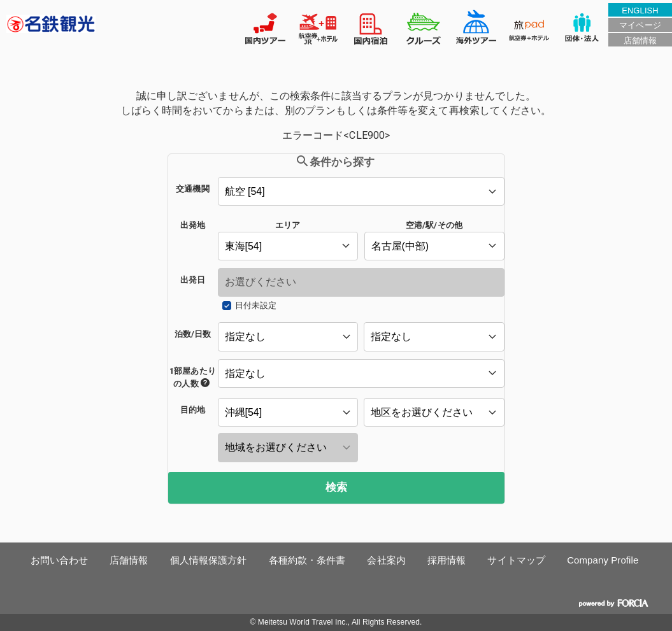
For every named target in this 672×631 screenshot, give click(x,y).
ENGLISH (640, 11)
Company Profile (603, 560)
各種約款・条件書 (307, 560)
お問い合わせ (60, 560)
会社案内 (386, 560)
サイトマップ (516, 560)
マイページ (640, 25)
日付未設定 (256, 305)
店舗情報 (640, 40)
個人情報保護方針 (209, 560)
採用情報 (447, 560)
